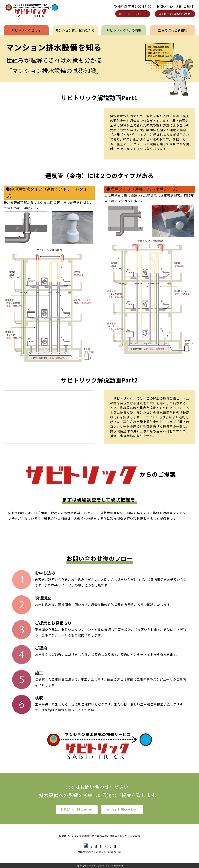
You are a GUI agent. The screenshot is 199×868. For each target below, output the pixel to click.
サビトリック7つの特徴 (124, 30)
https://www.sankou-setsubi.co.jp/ (99, 852)
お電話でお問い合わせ (77, 810)
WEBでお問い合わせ (175, 14)
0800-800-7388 (133, 14)
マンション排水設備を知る (75, 30)
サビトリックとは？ (26, 30)
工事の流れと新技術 (173, 30)
